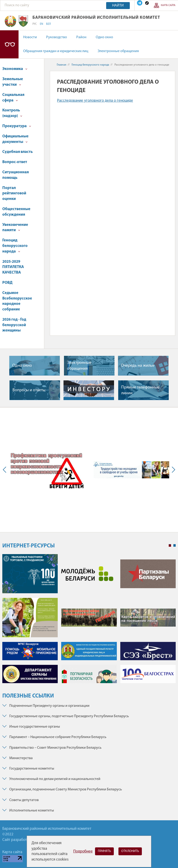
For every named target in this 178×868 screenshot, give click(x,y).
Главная (62, 65)
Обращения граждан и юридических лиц (56, 51)
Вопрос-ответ (15, 162)
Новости (30, 37)
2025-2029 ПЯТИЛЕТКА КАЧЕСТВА (13, 267)
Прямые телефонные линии (140, 390)
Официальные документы (15, 139)
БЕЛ (48, 24)
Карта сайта (168, 5)
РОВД (7, 283)
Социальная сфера (13, 98)
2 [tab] (175, 546)
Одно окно (104, 37)
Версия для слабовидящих (9, 44)
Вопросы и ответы (29, 390)
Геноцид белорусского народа (15, 246)
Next (172, 470)
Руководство (57, 37)
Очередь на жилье (138, 366)
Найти (118, 6)
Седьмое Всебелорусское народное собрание (17, 301)
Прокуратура (17, 126)
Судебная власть (17, 152)
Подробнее (83, 851)
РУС (35, 24)
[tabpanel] (89, 621)
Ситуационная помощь (16, 175)
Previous (6, 470)
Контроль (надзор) (12, 113)
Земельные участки (13, 82)
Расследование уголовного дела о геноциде (95, 101)
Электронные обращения (118, 51)
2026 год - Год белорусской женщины (14, 325)
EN (41, 24)
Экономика (15, 69)
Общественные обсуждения (16, 212)
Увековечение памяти (15, 228)
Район (81, 37)
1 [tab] (170, 546)
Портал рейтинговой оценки (14, 194)
